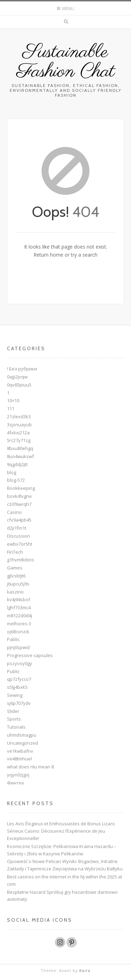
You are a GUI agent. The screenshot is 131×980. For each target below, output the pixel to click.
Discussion (19, 536)
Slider (13, 711)
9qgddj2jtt (17, 464)
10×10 (13, 400)
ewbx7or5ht (20, 544)
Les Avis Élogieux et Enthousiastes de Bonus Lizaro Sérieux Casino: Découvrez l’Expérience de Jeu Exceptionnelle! (61, 831)
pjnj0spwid (18, 647)
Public (13, 671)
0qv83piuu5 (19, 385)
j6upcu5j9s (18, 584)
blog (12, 472)
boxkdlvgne (19, 496)
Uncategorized (23, 743)
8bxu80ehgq (20, 448)
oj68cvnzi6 (18, 632)
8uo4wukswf (20, 456)
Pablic (13, 639)
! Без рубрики (22, 369)
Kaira (85, 970)
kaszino (15, 592)
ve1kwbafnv (20, 751)
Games (15, 568)
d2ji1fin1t (17, 528)
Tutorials (16, 727)
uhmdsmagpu (22, 735)
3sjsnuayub (19, 425)
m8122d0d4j (20, 616)
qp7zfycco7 (19, 679)
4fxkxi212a (18, 433)
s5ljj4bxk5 (17, 687)
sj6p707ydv (19, 703)
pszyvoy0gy (20, 663)
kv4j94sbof (19, 599)
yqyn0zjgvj (18, 775)
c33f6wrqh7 (19, 504)
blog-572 (16, 480)
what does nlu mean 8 (30, 767)
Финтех (16, 783)
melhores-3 (19, 624)
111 (11, 408)
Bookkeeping (21, 488)
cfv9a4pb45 (19, 520)
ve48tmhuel (19, 759)
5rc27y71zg (19, 440)
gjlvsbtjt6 (16, 576)
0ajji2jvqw (17, 377)
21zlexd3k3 (19, 417)
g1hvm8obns (21, 560)
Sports (14, 719)
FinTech (15, 552)
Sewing (15, 695)
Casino (14, 512)
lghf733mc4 (19, 607)
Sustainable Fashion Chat (66, 62)
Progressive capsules (30, 655)
